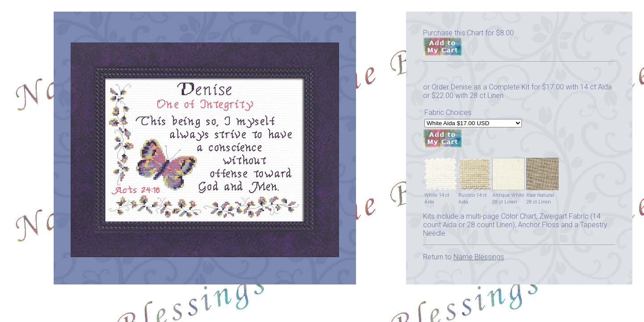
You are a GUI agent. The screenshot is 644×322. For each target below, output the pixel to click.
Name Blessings (479, 257)
